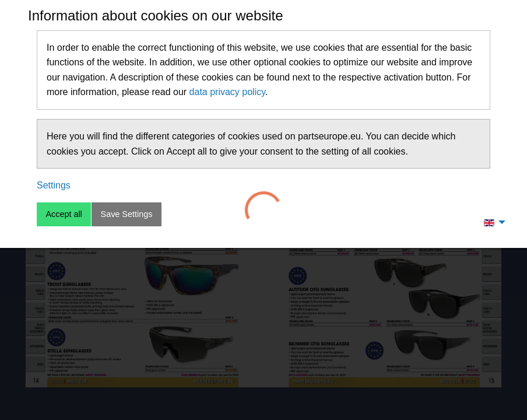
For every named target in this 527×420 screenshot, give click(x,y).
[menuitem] (491, 222)
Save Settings (127, 214)
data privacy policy (227, 92)
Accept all (64, 214)
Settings (54, 185)
